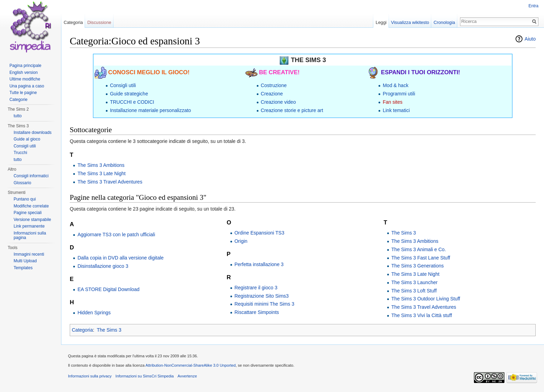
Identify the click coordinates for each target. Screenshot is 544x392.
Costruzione (274, 85)
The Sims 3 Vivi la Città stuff (422, 315)
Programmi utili (399, 94)
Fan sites (393, 102)
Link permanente (29, 226)
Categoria (82, 330)
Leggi (381, 22)
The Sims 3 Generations (418, 266)
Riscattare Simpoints (257, 312)
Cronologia (444, 22)
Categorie (18, 100)
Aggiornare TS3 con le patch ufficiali (116, 235)
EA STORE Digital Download (108, 289)
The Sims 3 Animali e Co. (419, 249)
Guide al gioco (27, 139)
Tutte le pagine (23, 93)
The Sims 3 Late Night (101, 173)
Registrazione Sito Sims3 (262, 296)
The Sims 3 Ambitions (101, 165)
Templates (23, 268)
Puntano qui (25, 199)
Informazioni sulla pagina (30, 236)
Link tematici (396, 110)
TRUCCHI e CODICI (132, 102)
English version (23, 73)
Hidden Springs (94, 313)
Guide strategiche (129, 94)
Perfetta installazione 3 (259, 264)
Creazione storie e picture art (292, 110)
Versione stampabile (32, 220)
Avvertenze (187, 376)
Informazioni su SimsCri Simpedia (145, 376)
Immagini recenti (29, 254)
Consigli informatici (31, 176)
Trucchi (20, 153)
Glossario (22, 183)
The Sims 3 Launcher (414, 282)
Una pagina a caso (27, 86)
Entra (533, 6)
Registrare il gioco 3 (256, 288)
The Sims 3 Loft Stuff (414, 291)
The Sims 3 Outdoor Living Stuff (426, 299)
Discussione (99, 22)
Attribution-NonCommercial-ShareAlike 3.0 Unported (190, 365)
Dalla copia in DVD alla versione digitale (120, 258)
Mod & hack (396, 85)
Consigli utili (123, 85)
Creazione (272, 94)
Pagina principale (25, 66)
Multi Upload (25, 261)
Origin (241, 241)
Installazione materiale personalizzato (150, 110)
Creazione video (278, 102)
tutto (18, 116)
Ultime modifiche (25, 79)
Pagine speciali (28, 213)
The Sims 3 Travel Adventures (110, 182)
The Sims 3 (404, 233)
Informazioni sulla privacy (90, 376)
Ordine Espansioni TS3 (260, 233)
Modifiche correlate (31, 206)
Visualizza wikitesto (410, 22)
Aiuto (530, 39)
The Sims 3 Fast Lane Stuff (421, 258)
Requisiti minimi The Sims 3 (264, 304)
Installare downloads (32, 133)
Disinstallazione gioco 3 (103, 266)
